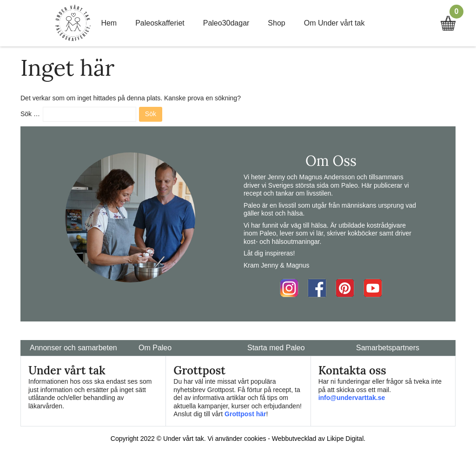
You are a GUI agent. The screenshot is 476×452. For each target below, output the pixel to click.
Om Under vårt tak (334, 23)
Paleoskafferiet (160, 23)
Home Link (73, 23)
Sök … (30, 114)
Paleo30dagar (226, 23)
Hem (109, 23)
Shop (276, 23)
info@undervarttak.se (352, 398)
